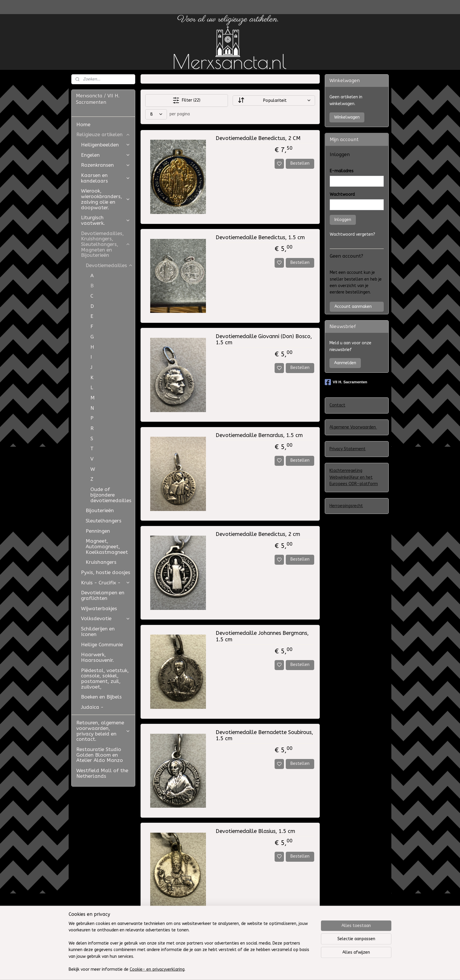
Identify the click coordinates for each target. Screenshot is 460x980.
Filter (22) (186, 100)
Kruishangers (101, 562)
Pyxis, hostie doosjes (106, 572)
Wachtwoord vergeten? (352, 234)
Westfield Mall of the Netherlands (102, 773)
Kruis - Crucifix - (106, 583)
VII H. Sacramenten (346, 382)
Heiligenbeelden (106, 145)
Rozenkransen (106, 165)
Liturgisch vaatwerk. (106, 220)
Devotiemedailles (109, 265)
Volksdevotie (106, 618)
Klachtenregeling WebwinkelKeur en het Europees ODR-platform (354, 477)
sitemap (266, 969)
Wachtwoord (342, 194)
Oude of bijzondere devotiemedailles (111, 495)
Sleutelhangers (104, 521)
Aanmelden (345, 363)
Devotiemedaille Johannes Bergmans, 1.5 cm (262, 636)
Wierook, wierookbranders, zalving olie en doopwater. (106, 199)
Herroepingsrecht (346, 506)
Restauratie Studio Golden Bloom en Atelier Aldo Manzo (100, 755)
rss (277, 969)
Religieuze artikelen (103, 134)
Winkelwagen (347, 117)
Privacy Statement (347, 449)
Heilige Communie (102, 645)
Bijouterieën (100, 510)
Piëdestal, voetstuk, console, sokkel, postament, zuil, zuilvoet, (105, 679)
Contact (337, 405)
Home (83, 124)
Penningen (98, 531)
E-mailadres (342, 171)
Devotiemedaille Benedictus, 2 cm (258, 534)
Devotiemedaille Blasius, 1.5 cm (255, 831)
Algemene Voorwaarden (353, 427)
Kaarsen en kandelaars (106, 178)
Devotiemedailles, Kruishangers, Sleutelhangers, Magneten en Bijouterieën (106, 244)
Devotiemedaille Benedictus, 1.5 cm (260, 238)
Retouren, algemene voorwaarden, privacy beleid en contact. (103, 731)
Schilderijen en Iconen (98, 631)
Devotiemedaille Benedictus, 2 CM (258, 138)
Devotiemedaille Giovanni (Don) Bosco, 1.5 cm (263, 340)
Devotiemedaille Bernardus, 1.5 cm (259, 435)
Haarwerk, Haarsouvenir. (98, 657)
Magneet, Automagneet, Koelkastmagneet (107, 546)
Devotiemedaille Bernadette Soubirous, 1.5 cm (264, 736)
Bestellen (300, 163)
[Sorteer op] (274, 101)
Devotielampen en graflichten (103, 595)
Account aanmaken (353, 307)
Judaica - (92, 707)
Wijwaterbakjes (99, 608)
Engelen (106, 155)
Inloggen (343, 220)
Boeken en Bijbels (101, 697)
